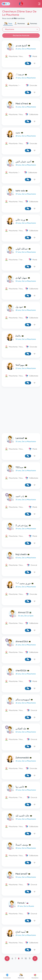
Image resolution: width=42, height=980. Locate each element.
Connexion (7, 976)
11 (30, 958)
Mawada (21, 4)
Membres (21, 976)
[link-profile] (21, 47)
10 (26, 958)
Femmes (32, 24)
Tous (8, 24)
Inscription (35, 976)
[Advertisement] (21, 410)
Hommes (20, 24)
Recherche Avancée (21, 35)
